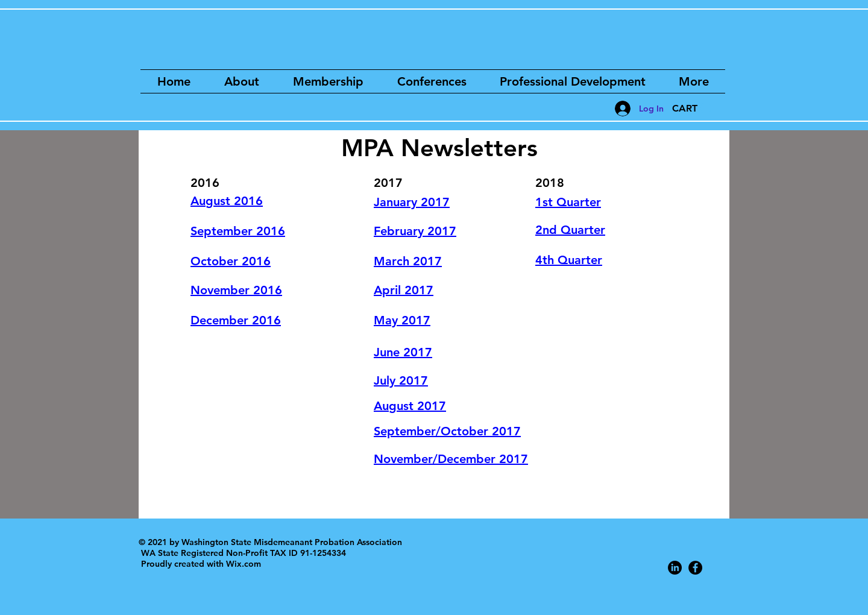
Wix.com (244, 564)
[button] (692, 108)
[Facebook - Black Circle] (695, 568)
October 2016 (231, 261)
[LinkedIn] (675, 568)
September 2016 (238, 231)
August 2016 (227, 201)
